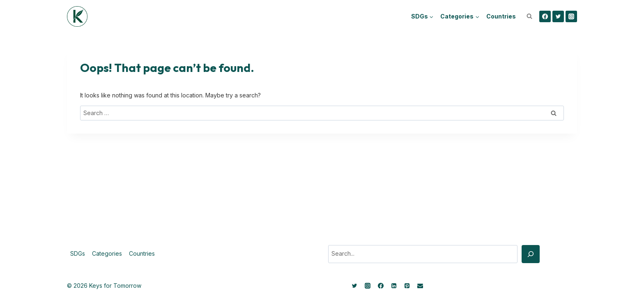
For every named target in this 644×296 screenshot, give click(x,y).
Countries (501, 16)
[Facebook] (545, 16)
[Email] (420, 286)
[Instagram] (571, 16)
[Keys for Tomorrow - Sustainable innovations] (77, 16)
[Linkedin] (394, 286)
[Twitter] (558, 16)
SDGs (78, 253)
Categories (107, 253)
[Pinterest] (407, 286)
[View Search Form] (529, 16)
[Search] (531, 254)
